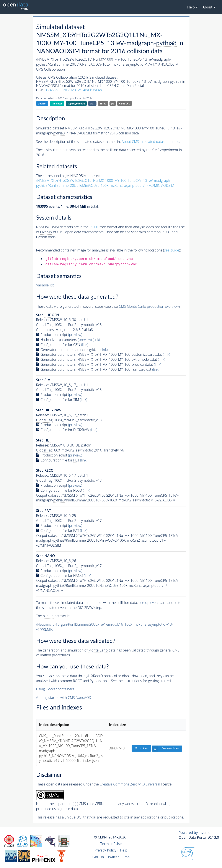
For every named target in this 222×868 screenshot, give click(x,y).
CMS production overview (149, 307)
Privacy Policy (105, 850)
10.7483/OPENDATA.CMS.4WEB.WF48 (72, 90)
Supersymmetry (76, 104)
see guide (172, 250)
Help (124, 850)
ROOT (94, 227)
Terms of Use (111, 844)
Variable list (45, 285)
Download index (165, 749)
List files (141, 748)
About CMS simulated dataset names (150, 142)
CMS (92, 104)
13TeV (103, 104)
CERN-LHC (125, 104)
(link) (96, 340)
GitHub (98, 857)
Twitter (113, 857)
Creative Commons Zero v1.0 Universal (130, 784)
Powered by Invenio (195, 833)
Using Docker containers (55, 689)
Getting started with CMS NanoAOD (64, 698)
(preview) (75, 335)
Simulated (57, 104)
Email (127, 857)
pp (113, 104)
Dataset (42, 104)
